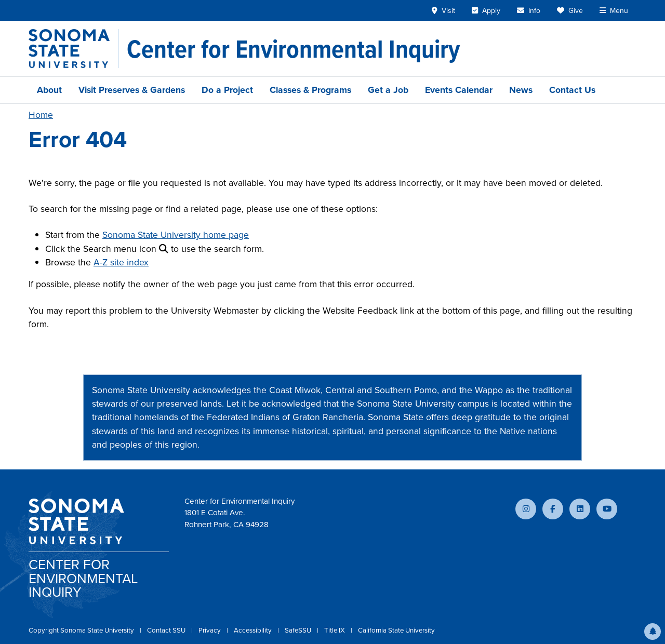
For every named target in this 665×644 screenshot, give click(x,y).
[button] (653, 632)
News (521, 90)
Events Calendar (459, 90)
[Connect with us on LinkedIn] (580, 509)
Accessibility (254, 630)
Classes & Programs (310, 90)
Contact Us (572, 90)
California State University (396, 630)
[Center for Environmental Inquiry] (293, 49)
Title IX (335, 630)
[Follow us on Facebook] (553, 509)
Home (41, 115)
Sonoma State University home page (176, 235)
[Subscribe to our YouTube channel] (607, 509)
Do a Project (227, 90)
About (49, 90)
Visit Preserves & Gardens (132, 90)
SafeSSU (299, 630)
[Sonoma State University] (74, 49)
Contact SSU (167, 630)
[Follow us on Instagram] (526, 509)
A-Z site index (121, 262)
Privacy (210, 630)
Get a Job (388, 90)
